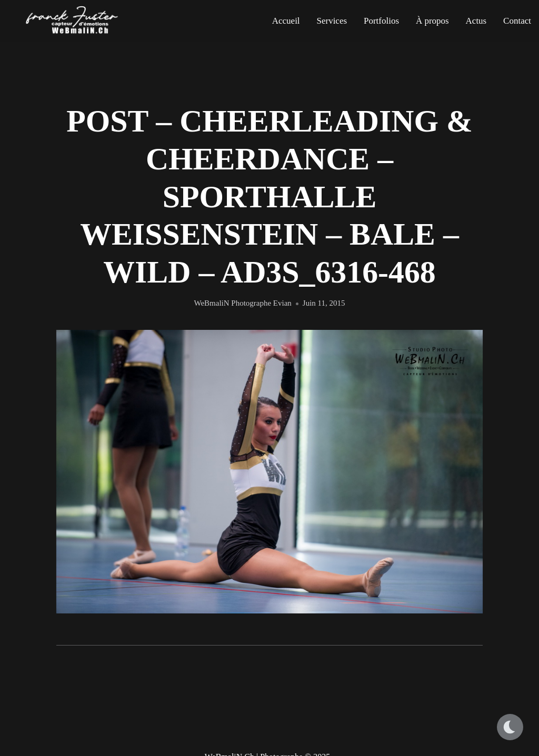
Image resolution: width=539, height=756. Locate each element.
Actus (476, 21)
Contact (517, 21)
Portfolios (381, 21)
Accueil (286, 21)
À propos (432, 21)
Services (332, 21)
